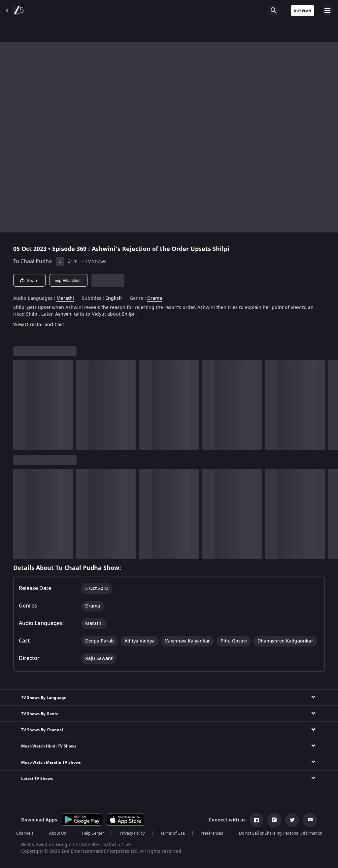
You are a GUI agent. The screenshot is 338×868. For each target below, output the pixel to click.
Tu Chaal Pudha (33, 261)
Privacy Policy (132, 833)
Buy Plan (303, 11)
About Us (58, 833)
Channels (25, 833)
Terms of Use (173, 833)
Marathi (65, 298)
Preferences (212, 833)
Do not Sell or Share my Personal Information (281, 833)
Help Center (93, 833)
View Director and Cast (39, 325)
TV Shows (96, 262)
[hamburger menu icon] (327, 11)
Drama (155, 298)
